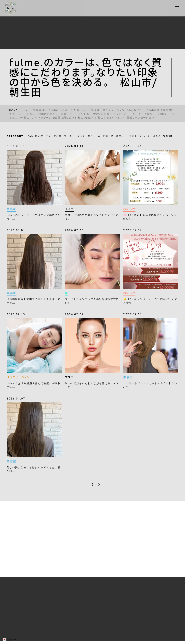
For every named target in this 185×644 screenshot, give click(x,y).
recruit (168, 136)
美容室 (58, 136)
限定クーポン (43, 136)
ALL (30, 136)
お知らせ (108, 136)
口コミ (157, 136)
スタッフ (121, 136)
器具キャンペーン (140, 136)
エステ (92, 136)
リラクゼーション (75, 136)
